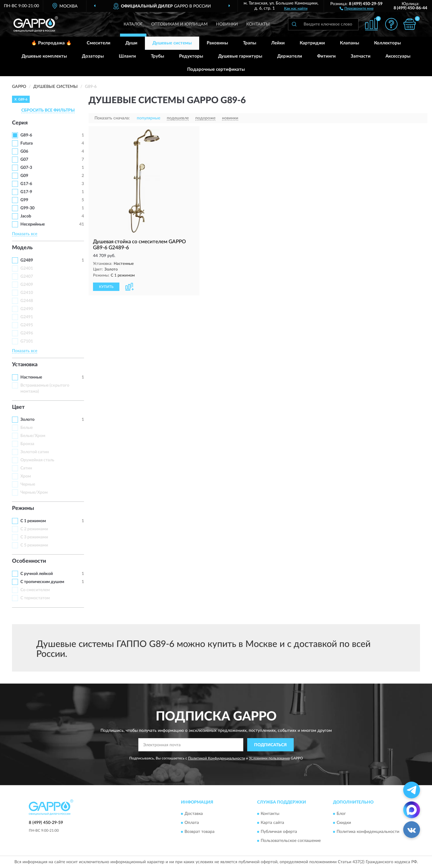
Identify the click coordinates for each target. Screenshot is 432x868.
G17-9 (26, 192)
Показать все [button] (25, 234)
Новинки (227, 24)
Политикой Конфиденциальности (217, 758)
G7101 (27, 341)
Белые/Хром (33, 436)
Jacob (26, 216)
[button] (357, 8)
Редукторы (191, 56)
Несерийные (33, 224)
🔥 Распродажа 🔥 (51, 43)
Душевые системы (172, 43)
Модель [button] (22, 248)
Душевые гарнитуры (240, 56)
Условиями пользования (269, 758)
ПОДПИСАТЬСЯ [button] (270, 745)
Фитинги (326, 56)
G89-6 (26, 135)
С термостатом (35, 598)
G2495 (27, 325)
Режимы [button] (23, 508)
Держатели (290, 56)
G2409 (27, 285)
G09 (24, 176)
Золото (27, 420)
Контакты (258, 24)
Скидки (344, 823)
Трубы (157, 56)
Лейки (278, 43)
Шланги (127, 56)
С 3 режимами (34, 537)
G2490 (27, 309)
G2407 (27, 277)
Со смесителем (35, 590)
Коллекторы (387, 43)
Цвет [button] (18, 407)
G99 (24, 200)
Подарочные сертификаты (216, 69)
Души (131, 43)
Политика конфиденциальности (368, 832)
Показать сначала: (112, 118)
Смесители (99, 43)
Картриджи (312, 43)
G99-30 (27, 208)
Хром (26, 476)
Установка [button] (25, 365)
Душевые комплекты (44, 56)
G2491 (27, 317)
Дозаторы (93, 56)
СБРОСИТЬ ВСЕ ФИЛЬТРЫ (48, 110)
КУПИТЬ (106, 287)
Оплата (192, 823)
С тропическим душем (42, 582)
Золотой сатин (35, 452)
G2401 (27, 268)
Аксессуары (398, 56)
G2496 (27, 333)
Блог (341, 814)
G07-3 (26, 168)
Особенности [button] (29, 561)
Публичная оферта (279, 832)
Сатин (26, 468)
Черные (28, 484)
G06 (24, 151)
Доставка (194, 814)
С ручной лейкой (37, 574)
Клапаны (349, 43)
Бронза (27, 444)
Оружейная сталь (37, 460)
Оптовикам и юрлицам (179, 24)
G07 (24, 160)
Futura (27, 143)
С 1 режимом (33, 521)
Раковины (217, 43)
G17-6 (26, 184)
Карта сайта (272, 823)
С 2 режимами (34, 529)
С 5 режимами (34, 545)
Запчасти (361, 56)
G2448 (27, 301)
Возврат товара (199, 832)
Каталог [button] (133, 24)
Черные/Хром (34, 492)
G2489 (27, 260)
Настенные (31, 377)
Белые (27, 428)
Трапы (250, 43)
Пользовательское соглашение (291, 841)
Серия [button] (20, 123)
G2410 (27, 293)
